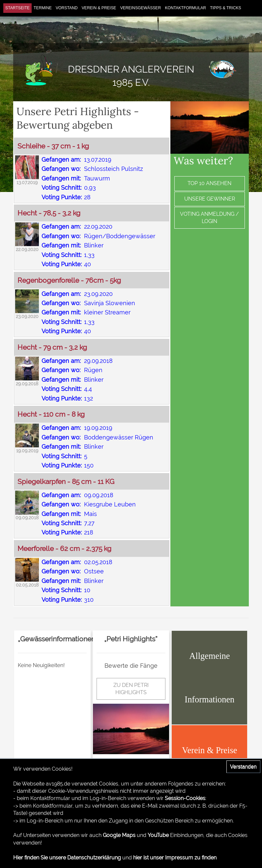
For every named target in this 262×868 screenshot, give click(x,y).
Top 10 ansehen (209, 183)
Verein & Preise (99, 8)
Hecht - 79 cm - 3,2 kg (52, 347)
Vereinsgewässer (141, 8)
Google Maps (119, 835)
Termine (43, 8)
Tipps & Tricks (225, 8)
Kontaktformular (185, 8)
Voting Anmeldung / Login (209, 218)
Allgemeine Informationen (209, 678)
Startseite (17, 8)
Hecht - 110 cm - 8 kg (51, 414)
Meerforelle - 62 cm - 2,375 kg (64, 548)
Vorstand (67, 8)
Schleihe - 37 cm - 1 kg (53, 146)
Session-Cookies (185, 798)
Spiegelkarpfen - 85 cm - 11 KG (66, 482)
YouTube (158, 835)
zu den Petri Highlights (131, 689)
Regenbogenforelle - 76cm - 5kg (69, 280)
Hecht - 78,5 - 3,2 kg (49, 213)
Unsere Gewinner (210, 199)
